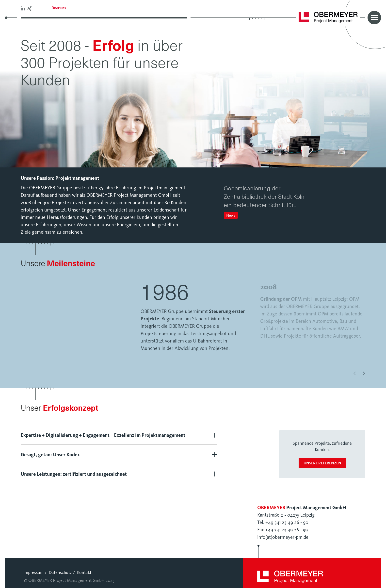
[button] (226, 179)
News (231, 215)
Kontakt (84, 569)
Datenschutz (60, 569)
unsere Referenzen (322, 459)
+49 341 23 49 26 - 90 (287, 519)
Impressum (33, 569)
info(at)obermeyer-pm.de (283, 533)
